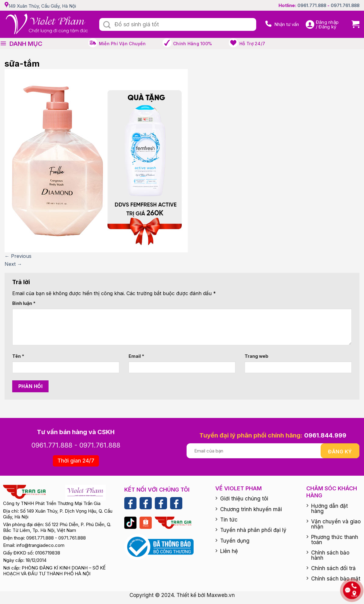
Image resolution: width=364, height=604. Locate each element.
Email (136, 356)
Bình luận (24, 303)
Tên (18, 356)
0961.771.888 (312, 5)
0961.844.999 (325, 435)
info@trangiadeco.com (40, 545)
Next (13, 264)
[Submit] (107, 25)
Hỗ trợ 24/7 (252, 44)
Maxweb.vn (221, 595)
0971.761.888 (345, 5)
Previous (18, 256)
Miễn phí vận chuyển (122, 44)
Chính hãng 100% (193, 44)
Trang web (257, 356)
